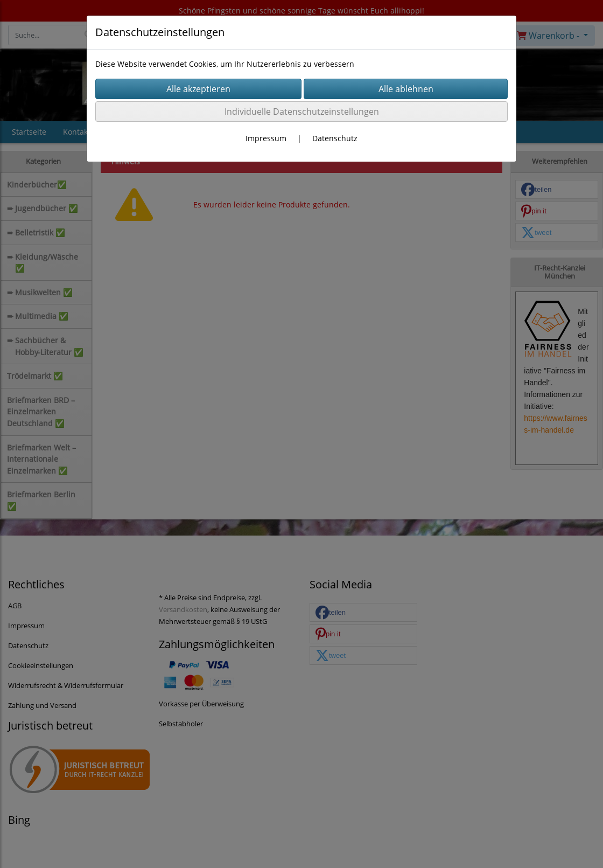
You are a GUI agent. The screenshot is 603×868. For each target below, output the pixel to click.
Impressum (266, 138)
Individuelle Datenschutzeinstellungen (302, 112)
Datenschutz (335, 138)
